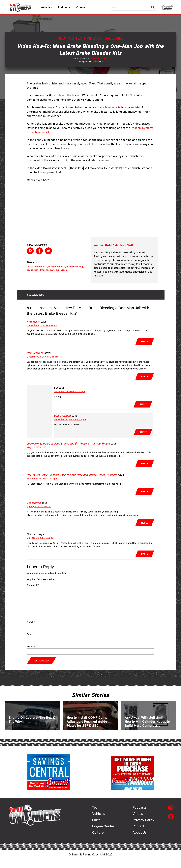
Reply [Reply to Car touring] (145, 523)
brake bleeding (75, 266)
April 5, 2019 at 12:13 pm (39, 506)
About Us (139, 842)
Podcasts (67, 8)
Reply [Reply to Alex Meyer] (145, 341)
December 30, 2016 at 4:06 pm (70, 419)
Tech (80, 38)
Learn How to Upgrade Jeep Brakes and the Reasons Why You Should (68, 443)
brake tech (33, 270)
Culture (98, 842)
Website (31, 646)
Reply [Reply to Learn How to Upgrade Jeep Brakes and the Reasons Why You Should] (145, 463)
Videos (84, 8)
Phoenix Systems (49, 270)
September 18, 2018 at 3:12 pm (42, 478)
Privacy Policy (143, 829)
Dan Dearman (35, 353)
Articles (50, 8)
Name (31, 622)
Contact (138, 835)
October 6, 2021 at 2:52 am (41, 538)
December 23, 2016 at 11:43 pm (70, 391)
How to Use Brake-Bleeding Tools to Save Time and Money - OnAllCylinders (72, 475)
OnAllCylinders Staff (99, 58)
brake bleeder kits (109, 107)
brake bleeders (57, 266)
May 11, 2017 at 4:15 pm (38, 447)
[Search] (134, 8)
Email (30, 634)
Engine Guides (103, 835)
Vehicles (99, 823)
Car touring (34, 502)
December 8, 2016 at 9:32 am (42, 325)
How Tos (66, 38)
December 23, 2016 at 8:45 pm (43, 357)
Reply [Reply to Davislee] (145, 554)
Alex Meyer (33, 321)
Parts (96, 829)
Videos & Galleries (105, 38)
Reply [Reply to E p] (143, 404)
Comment (33, 585)
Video (64, 270)
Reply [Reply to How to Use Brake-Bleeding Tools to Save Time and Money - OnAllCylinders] (145, 491)
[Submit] (153, 8)
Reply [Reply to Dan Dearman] (145, 376)
